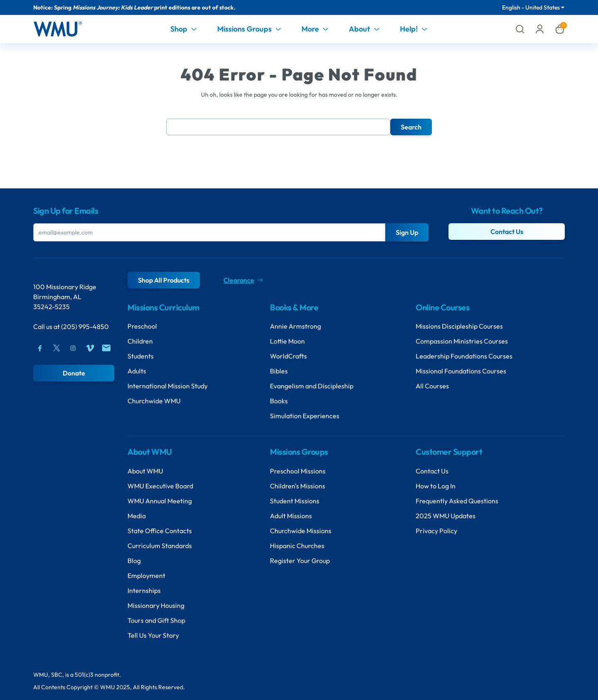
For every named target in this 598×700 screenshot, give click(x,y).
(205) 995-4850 (85, 327)
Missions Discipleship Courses (459, 326)
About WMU (145, 471)
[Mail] (106, 348)
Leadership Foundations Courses (464, 356)
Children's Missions (298, 486)
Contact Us (507, 232)
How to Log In (436, 486)
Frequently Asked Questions (457, 501)
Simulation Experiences (305, 416)
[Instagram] (73, 348)
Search (411, 127)
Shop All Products (164, 280)
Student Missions (295, 501)
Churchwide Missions (301, 531)
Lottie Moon (287, 341)
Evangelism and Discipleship (312, 386)
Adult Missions (291, 516)
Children (140, 341)
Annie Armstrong (295, 326)
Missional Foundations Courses (461, 371)
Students (141, 356)
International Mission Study (168, 386)
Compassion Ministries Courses (462, 341)
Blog (134, 561)
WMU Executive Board (160, 486)
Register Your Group (300, 561)
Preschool (142, 326)
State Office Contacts (160, 531)
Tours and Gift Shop (156, 620)
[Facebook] (40, 348)
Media (137, 516)
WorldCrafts (288, 356)
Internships (144, 590)
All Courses (432, 386)
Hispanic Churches (297, 546)
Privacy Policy (436, 531)
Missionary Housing (156, 605)
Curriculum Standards (160, 546)
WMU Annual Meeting (160, 501)
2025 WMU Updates (446, 516)
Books (279, 401)
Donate (74, 373)
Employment (146, 576)
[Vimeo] (90, 348)
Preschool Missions (298, 471)
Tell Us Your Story (153, 635)
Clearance (243, 280)
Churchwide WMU (154, 401)
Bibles (279, 371)
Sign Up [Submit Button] (407, 232)
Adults (137, 371)
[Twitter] (56, 348)
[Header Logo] (58, 29)
